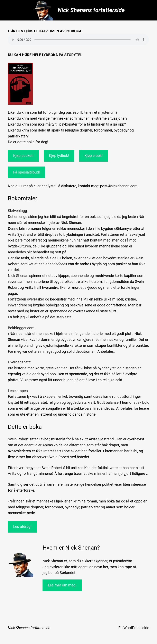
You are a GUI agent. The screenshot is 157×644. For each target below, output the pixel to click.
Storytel (73, 55)
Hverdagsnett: (19, 362)
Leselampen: (18, 391)
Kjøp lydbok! (59, 156)
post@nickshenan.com (119, 186)
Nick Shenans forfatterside (91, 10)
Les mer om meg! (62, 585)
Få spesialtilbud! (26, 172)
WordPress (132, 628)
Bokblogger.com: (22, 328)
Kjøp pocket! (23, 156)
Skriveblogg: (18, 211)
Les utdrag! (22, 527)
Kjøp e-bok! (94, 156)
